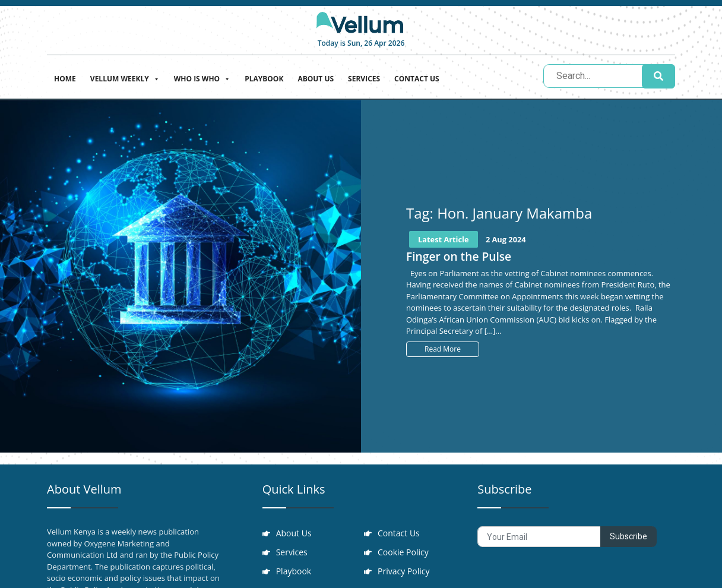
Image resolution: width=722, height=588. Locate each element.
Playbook (264, 79)
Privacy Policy (404, 574)
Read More (443, 349)
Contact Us (417, 79)
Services (364, 79)
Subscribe (628, 536)
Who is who (202, 78)
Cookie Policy (404, 554)
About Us (316, 79)
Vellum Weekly (125, 78)
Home (65, 79)
